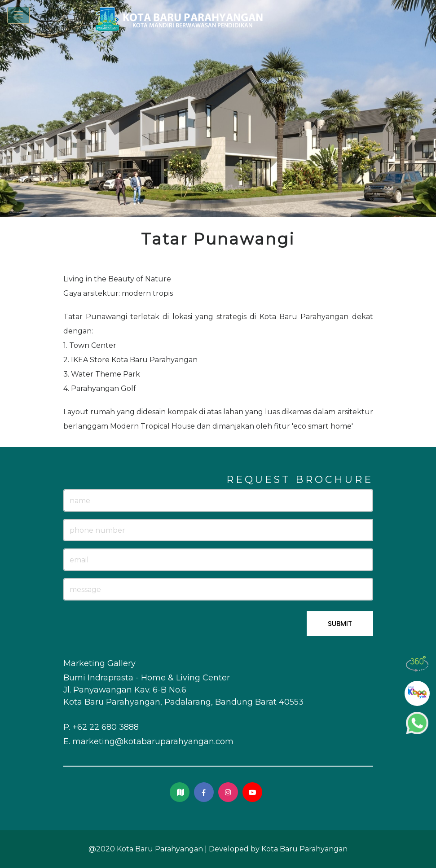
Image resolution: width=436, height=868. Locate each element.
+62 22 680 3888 (106, 727)
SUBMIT (340, 624)
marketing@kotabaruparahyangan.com (153, 741)
